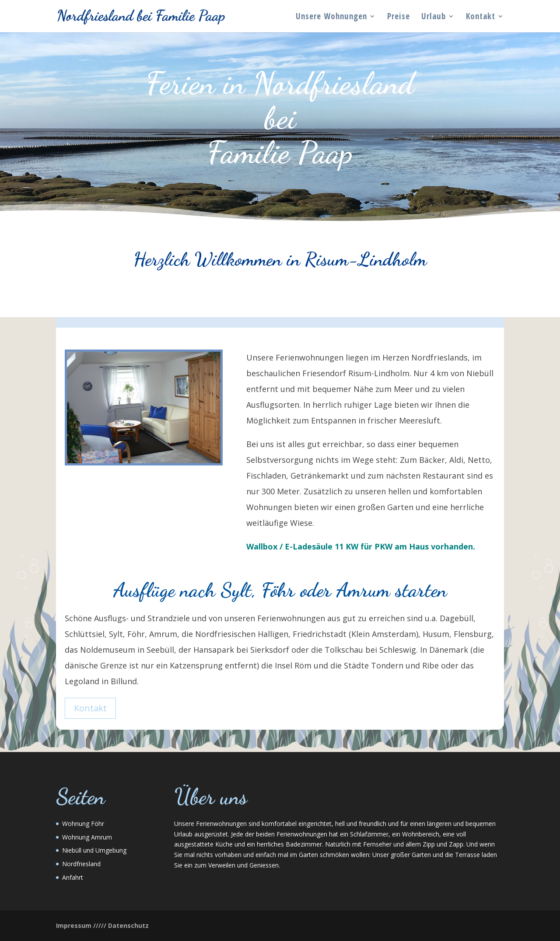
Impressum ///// (81, 925)
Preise (399, 17)
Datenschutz (128, 925)
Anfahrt (73, 877)
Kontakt (481, 17)
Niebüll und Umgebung (94, 850)
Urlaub (434, 17)
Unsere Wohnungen (331, 17)
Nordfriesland (81, 864)
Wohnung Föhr (83, 824)
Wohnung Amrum (87, 837)
